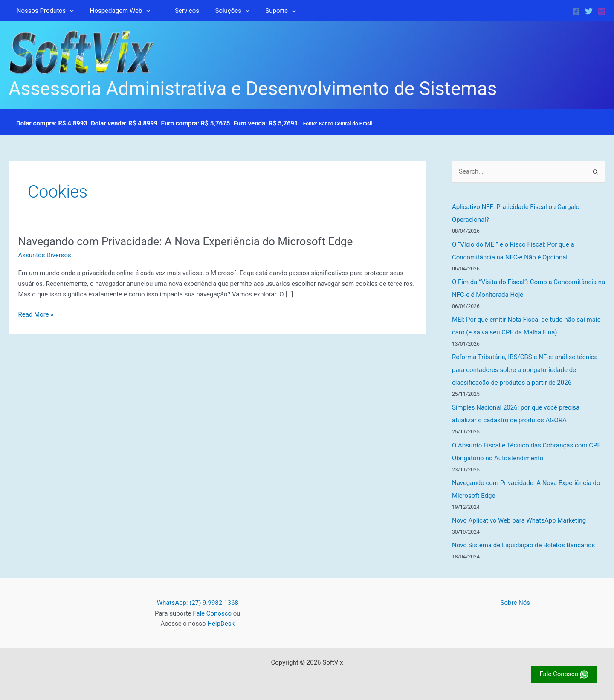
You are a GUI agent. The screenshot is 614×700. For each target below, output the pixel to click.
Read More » (36, 315)
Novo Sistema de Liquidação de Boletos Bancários (523, 545)
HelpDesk (221, 624)
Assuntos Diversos (45, 255)
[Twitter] (589, 11)
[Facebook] (576, 11)
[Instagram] (602, 11)
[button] (68, 11)
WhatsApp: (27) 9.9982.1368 (198, 603)
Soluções (221, 11)
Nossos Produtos (44, 11)
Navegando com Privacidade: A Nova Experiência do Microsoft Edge (186, 241)
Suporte (266, 11)
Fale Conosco (212, 613)
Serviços (179, 11)
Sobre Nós (516, 603)
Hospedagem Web (116, 11)
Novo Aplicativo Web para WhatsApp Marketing (519, 520)
